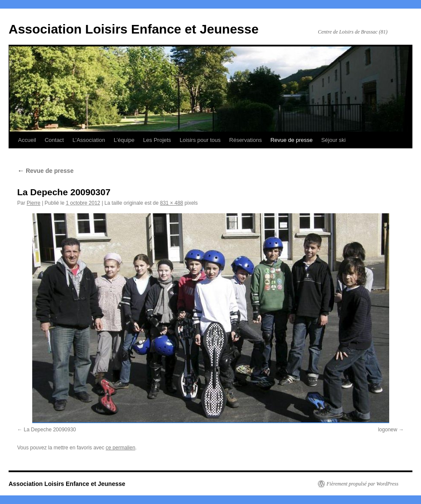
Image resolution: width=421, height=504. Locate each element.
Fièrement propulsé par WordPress (362, 484)
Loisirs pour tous (200, 140)
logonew (388, 430)
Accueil (27, 140)
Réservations (246, 140)
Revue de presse (291, 140)
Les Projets (157, 140)
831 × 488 (172, 203)
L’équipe (124, 140)
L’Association (89, 140)
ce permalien (121, 448)
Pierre (34, 203)
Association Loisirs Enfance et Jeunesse (134, 29)
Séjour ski (334, 140)
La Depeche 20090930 (50, 430)
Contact (54, 140)
